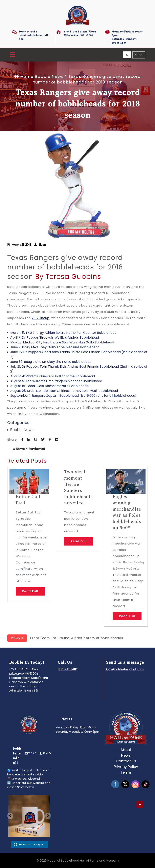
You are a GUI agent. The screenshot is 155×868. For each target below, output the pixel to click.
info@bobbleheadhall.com (125, 669)
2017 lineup (41, 318)
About (126, 750)
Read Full (30, 591)
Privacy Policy (126, 767)
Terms (126, 772)
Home (25, 76)
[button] (12, 55)
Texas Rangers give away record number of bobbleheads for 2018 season (65, 267)
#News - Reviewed (29, 449)
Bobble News (49, 76)
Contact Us (126, 761)
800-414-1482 (28, 32)
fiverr (43, 245)
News (126, 755)
